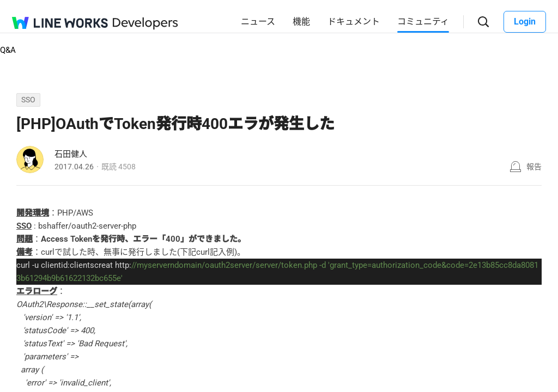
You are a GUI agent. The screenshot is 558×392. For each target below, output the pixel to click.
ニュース (258, 22)
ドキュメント (354, 22)
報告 (534, 167)
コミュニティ (423, 22)
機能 (301, 22)
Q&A (8, 50)
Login (525, 22)
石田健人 (71, 154)
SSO (28, 100)
